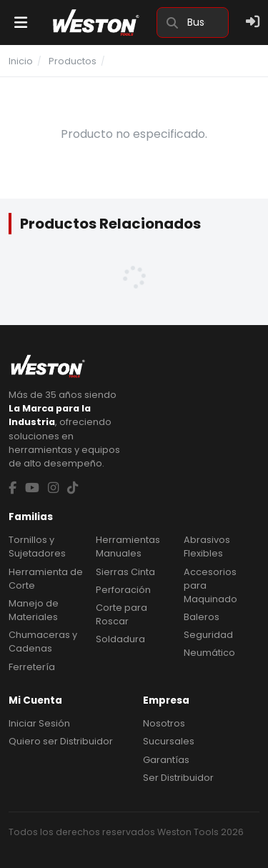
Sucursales (169, 741)
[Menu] (21, 23)
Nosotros (164, 723)
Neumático (209, 653)
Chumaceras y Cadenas (43, 642)
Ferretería (32, 667)
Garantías (166, 760)
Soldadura (120, 639)
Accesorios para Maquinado (210, 585)
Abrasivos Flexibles (207, 547)
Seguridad (208, 635)
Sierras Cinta (125, 572)
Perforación (123, 590)
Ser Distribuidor (178, 778)
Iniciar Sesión (39, 723)
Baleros (202, 617)
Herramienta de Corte (46, 579)
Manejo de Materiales (34, 610)
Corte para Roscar (121, 614)
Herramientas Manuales (128, 547)
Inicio (21, 61)
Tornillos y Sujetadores (37, 547)
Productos (73, 61)
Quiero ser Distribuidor (61, 741)
